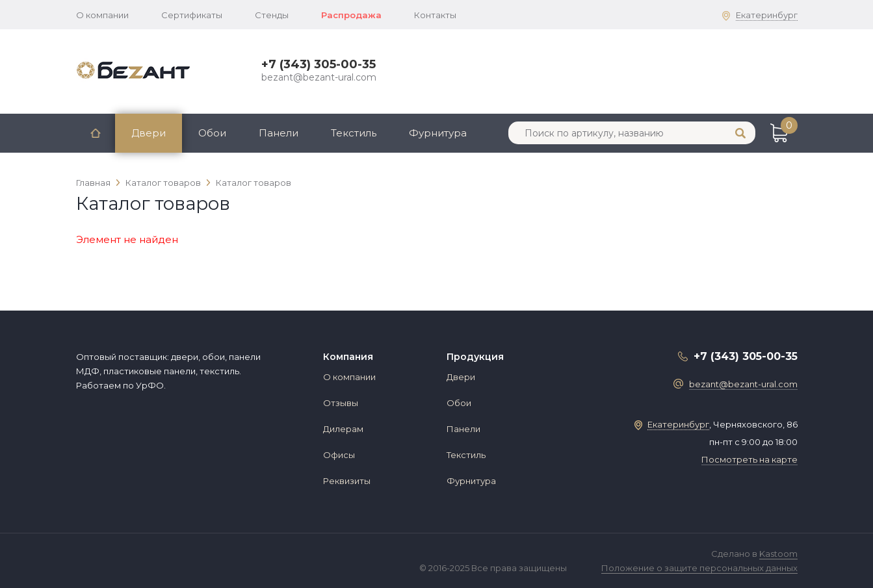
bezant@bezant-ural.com (319, 77)
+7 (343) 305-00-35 (319, 64)
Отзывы (341, 403)
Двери (149, 133)
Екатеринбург (767, 15)
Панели (279, 133)
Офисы (339, 455)
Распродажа (351, 15)
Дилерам (343, 429)
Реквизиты (347, 481)
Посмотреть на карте (749, 459)
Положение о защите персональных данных (699, 568)
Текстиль (354, 133)
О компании (102, 15)
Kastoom (778, 554)
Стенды (272, 15)
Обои (212, 133)
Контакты (435, 15)
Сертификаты (192, 15)
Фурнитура (438, 133)
